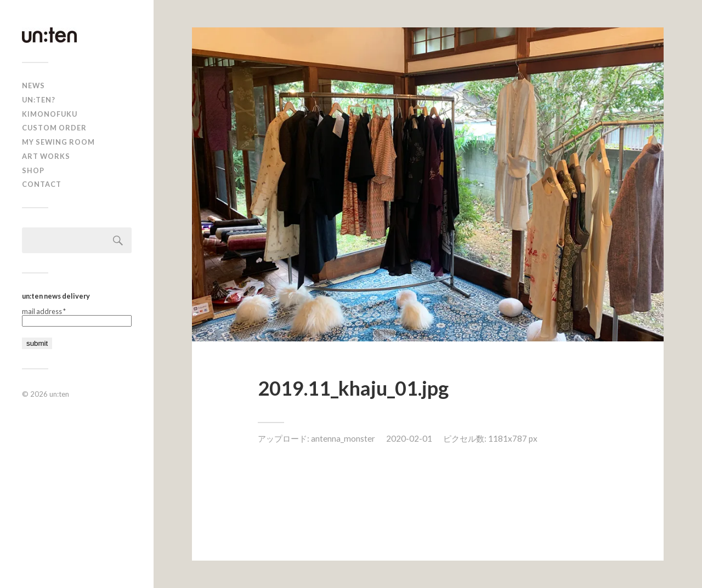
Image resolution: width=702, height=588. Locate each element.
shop (33, 170)
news (33, 85)
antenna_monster (343, 438)
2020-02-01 (409, 438)
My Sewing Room (58, 142)
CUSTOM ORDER (54, 128)
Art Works (46, 156)
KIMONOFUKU (50, 114)
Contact (42, 184)
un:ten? (39, 100)
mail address (44, 312)
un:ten (59, 394)
